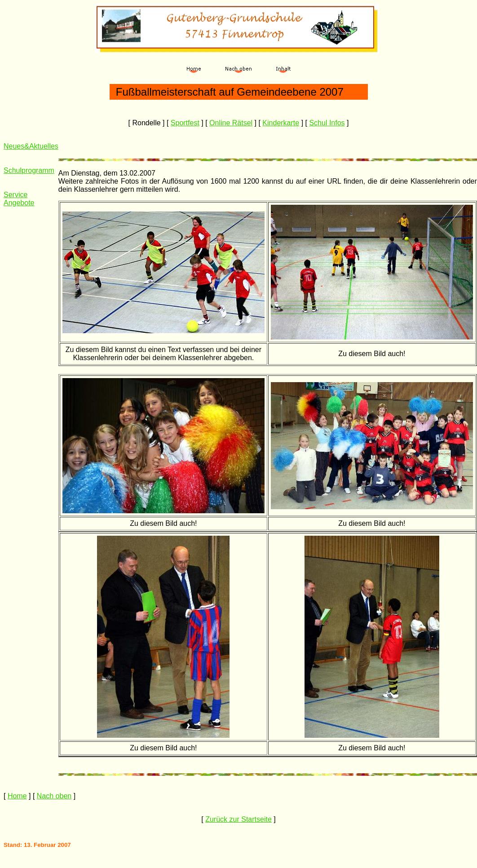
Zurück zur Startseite (238, 819)
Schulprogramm (29, 170)
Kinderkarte (281, 123)
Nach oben (54, 796)
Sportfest (185, 123)
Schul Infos (327, 123)
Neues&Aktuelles (31, 146)
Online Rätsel (231, 123)
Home (17, 796)
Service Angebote (19, 199)
